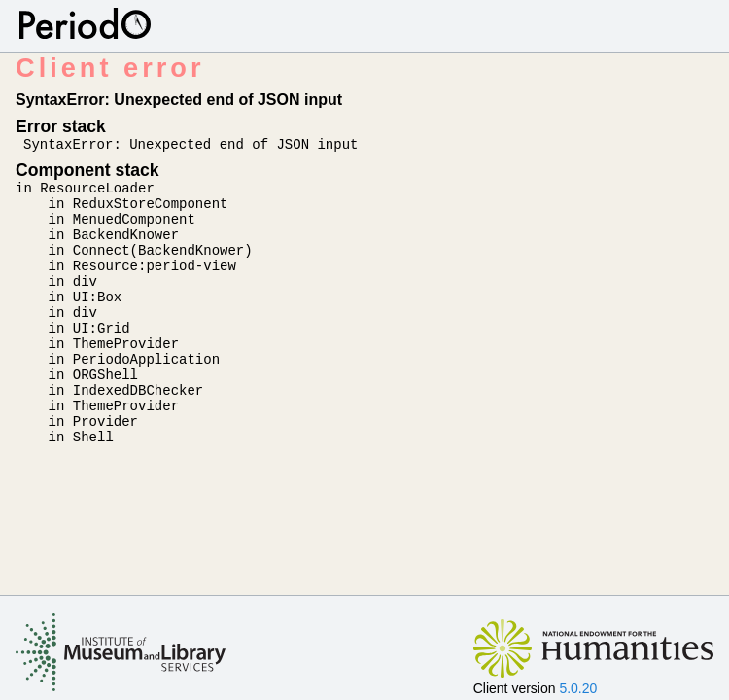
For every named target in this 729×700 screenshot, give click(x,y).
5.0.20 (578, 688)
